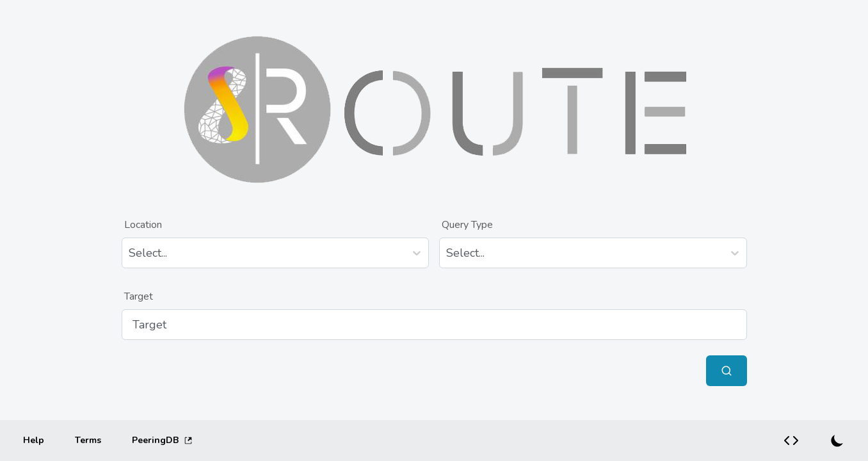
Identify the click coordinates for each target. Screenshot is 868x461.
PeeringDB (162, 440)
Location (143, 225)
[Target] (434, 325)
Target (139, 296)
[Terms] (88, 441)
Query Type (467, 225)
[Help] (34, 441)
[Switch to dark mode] (837, 441)
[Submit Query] (727, 371)
